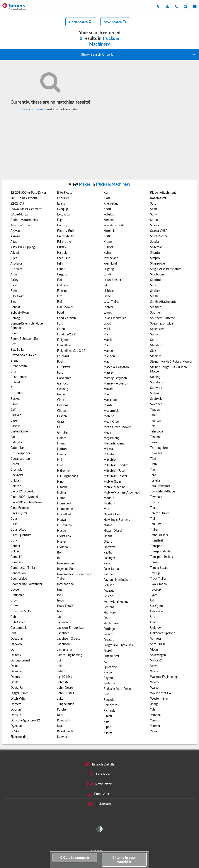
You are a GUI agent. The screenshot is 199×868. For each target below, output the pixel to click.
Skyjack (155, 291)
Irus (60, 589)
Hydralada (64, 536)
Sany (153, 214)
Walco (154, 682)
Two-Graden (158, 584)
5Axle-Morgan (20, 214)
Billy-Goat (17, 296)
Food (60, 312)
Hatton (62, 449)
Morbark (109, 503)
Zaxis (154, 731)
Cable (14, 404)
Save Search (115, 22)
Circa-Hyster (19, 513)
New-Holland (112, 514)
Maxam (109, 389)
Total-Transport (160, 486)
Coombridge (19, 578)
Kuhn (107, 252)
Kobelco (109, 214)
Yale (153, 709)
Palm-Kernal (111, 569)
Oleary (108, 541)
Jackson (62, 622)
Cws (13, 633)
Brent (14, 360)
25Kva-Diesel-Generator (26, 209)
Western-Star (159, 698)
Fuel (60, 361)
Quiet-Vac (110, 667)
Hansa (61, 443)
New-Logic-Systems (117, 520)
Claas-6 (15, 524)
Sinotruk (156, 280)
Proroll (108, 650)
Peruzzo (109, 607)
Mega (107, 432)
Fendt (61, 269)
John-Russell (65, 693)
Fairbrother (65, 242)
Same (154, 209)
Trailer (154, 529)
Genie (61, 394)
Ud (152, 600)
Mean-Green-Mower (117, 427)
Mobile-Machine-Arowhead (122, 492)
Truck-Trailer (158, 578)
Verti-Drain (158, 644)
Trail (153, 519)
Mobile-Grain (112, 481)
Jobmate (63, 682)
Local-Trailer (111, 302)
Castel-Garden (20, 431)
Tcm (153, 426)
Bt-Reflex (17, 393)
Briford (15, 382)
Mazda (108, 405)
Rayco (108, 672)
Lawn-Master (112, 280)
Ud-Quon (156, 606)
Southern (156, 312)
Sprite (154, 340)
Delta (14, 666)
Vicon (154, 649)
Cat (13, 437)
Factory (62, 225)
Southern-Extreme (162, 318)
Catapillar (17, 442)
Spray (154, 334)
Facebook (99, 774)
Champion (17, 469)
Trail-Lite (156, 524)
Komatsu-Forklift (115, 225)
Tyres (154, 595)
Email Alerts (99, 794)
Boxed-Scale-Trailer (23, 355)
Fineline (62, 291)
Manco (108, 351)
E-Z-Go (15, 731)
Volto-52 (156, 660)
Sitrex (154, 285)
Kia (106, 192)
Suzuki (155, 393)
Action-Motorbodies (24, 220)
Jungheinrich (66, 704)
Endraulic (63, 198)
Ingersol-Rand (66, 563)
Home (61, 498)
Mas (106, 361)
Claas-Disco (18, 529)
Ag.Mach (16, 231)
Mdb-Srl (109, 416)
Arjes (14, 258)
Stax (153, 351)
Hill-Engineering (68, 476)
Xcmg (154, 704)
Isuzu (61, 600)
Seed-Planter (159, 236)
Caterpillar (17, 448)
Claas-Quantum (21, 535)
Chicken (16, 480)
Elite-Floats (65, 192)
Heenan (62, 454)
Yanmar (155, 726)
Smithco (156, 307)
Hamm (62, 438)
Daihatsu (16, 655)
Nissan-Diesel (113, 531)
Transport (156, 546)
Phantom (110, 612)
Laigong (109, 269)
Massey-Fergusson (116, 383)
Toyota (155, 502)
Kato (60, 715)
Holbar (62, 492)
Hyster (62, 541)
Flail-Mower (65, 307)
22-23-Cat (17, 203)
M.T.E (107, 329)
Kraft (107, 236)
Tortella (155, 480)
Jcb (59, 666)
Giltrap (62, 411)
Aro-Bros (16, 263)
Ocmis (108, 536)
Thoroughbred (160, 448)
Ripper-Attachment (163, 192)
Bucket (15, 399)
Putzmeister (111, 656)
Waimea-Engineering (164, 677)
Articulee (16, 269)
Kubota (108, 247)
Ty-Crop (156, 589)
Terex (154, 442)
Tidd (153, 459)
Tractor (155, 508)
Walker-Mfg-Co (161, 693)
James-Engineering (70, 655)
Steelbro (156, 356)
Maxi (107, 394)
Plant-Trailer (111, 623)
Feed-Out (63, 258)
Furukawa (64, 367)
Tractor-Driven (160, 513)
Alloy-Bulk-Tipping (23, 247)
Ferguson (63, 274)
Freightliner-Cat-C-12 (71, 351)
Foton (61, 329)
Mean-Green (112, 421)
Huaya (61, 520)
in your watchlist (124, 860)
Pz (105, 661)
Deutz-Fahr (18, 688)
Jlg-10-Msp (65, 677)
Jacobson (63, 644)
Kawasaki (63, 720)
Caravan (16, 415)
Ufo (153, 617)
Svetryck (156, 399)
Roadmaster (158, 198)
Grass (61, 421)
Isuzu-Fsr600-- (67, 606)
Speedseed (157, 329)
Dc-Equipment (20, 660)
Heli (60, 460)
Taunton (156, 420)
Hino (60, 481)
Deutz (14, 682)
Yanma (155, 720)
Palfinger (109, 558)
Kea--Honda (65, 731)
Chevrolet (17, 475)
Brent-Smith (19, 366)
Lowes (108, 312)
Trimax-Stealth (160, 568)
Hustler (62, 531)
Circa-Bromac (20, 508)
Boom (14, 333)
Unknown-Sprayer (162, 633)
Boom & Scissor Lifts (24, 339)
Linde (107, 296)
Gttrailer (63, 432)
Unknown (157, 628)
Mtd (106, 509)
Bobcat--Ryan (20, 312)
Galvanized (64, 378)
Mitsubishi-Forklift (116, 465)
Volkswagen (158, 655)
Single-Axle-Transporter (166, 269)
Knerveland (111, 203)
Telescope (157, 431)
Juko (60, 698)
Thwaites (156, 453)
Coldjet (15, 551)
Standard (156, 345)
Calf (13, 409)
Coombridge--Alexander (26, 584)
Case (14, 420)
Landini (108, 274)
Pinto (107, 618)
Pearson (109, 585)
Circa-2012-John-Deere (26, 502)
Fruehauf (63, 356)
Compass (17, 562)
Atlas (14, 274)
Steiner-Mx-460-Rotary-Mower (171, 361)
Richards (109, 710)
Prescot (109, 634)
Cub (13, 617)
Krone (108, 242)
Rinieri (108, 716)
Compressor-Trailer (23, 568)
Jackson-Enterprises (70, 628)
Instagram (99, 803)
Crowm (15, 600)
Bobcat (15, 307)
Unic (153, 622)
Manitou (109, 356)
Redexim (109, 683)
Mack (107, 334)
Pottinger (110, 629)
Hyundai (63, 547)
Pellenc (108, 596)
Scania (155, 225)
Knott (107, 209)
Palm (107, 563)
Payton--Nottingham (117, 580)
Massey (109, 372)
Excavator (64, 214)
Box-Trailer (17, 349)
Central (15, 464)
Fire (60, 296)
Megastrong (111, 438)
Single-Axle (157, 263)
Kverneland (111, 258)
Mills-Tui (109, 454)
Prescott (109, 640)
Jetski (61, 671)
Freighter (63, 340)
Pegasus (109, 590)
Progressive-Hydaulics (118, 645)
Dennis (15, 677)
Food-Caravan (66, 318)
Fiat (60, 280)
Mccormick (111, 411)
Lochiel (108, 307)
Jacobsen (63, 633)
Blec (13, 302)
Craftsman (17, 595)
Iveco (61, 611)
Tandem (155, 409)
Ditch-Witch (19, 698)
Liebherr (109, 291)
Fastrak (62, 252)
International (66, 584)
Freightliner (65, 345)
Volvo (154, 666)
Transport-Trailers (162, 557)
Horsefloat (64, 514)
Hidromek (64, 471)
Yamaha (155, 715)
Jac (59, 617)
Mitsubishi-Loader (115, 476)
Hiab (60, 465)
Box (13, 344)
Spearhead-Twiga (162, 323)
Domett (16, 704)
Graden (62, 416)
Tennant (156, 437)
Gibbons (63, 405)
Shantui (155, 252)
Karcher (62, 709)
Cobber (15, 546)
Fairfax (62, 247)
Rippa (107, 727)
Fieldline (63, 285)
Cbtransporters (20, 459)
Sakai (154, 203)
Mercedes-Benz (114, 443)
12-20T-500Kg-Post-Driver (28, 192)
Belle (14, 291)
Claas (14, 519)
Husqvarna (64, 525)
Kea (60, 726)
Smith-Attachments (163, 302)
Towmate (156, 497)
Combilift (17, 557)
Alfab (14, 242)
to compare (75, 857)
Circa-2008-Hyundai (24, 497)
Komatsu (109, 220)
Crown (15, 606)
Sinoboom (157, 274)
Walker (155, 688)
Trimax (155, 562)
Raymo (108, 678)
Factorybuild (65, 236)
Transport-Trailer (161, 551)
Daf (13, 649)
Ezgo (60, 220)
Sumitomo (157, 382)
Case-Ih (15, 426)
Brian (14, 371)
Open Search (80, 22)
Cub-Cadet (18, 622)
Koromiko (110, 231)
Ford (60, 323)
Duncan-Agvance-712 (25, 720)
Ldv (106, 285)
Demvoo (16, 671)
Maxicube (110, 400)
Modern (109, 498)
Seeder (155, 242)
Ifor (60, 552)
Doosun (16, 715)
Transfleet (157, 540)
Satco (154, 220)
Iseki (60, 595)
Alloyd (15, 252)
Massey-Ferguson (115, 378)
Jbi (59, 660)
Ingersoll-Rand (67, 569)
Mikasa (108, 449)
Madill (108, 340)
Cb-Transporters (21, 453)
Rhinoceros (111, 705)
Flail (60, 302)
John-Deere (65, 688)
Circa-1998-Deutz (22, 491)
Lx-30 (107, 323)
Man (107, 345)
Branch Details (99, 764)
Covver (15, 589)
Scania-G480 (159, 231)
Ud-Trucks (157, 611)
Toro (153, 475)
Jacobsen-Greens (69, 638)
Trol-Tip (155, 573)
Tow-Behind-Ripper (163, 491)
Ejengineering (19, 737)
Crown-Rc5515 (21, 611)
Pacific (108, 552)
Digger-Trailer (19, 693)
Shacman (156, 247)
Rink (106, 721)
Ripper (108, 732)
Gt (59, 427)
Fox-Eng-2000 (67, 334)
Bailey (14, 280)
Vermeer (156, 638)
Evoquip (63, 209)
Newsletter (99, 784)
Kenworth (64, 737)
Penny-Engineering (116, 601)
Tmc (153, 469)
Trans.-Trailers (159, 535)
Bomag (15, 318)
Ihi (59, 558)
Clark (14, 540)
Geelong (63, 389)
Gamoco (63, 383)
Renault (109, 700)
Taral (153, 415)
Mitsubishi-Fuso (114, 471)
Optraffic (110, 547)
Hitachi (62, 487)
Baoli (14, 285)
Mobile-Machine (114, 487)
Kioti (107, 198)
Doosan (16, 709)
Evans (61, 203)
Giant (61, 400)
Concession (18, 573)
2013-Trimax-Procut (24, 198)
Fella (60, 263)
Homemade (65, 509)
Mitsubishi (110, 460)
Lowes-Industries (115, 318)
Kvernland (110, 263)
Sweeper (156, 404)
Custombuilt (19, 628)
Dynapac (16, 726)
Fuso (60, 372)
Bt (12, 388)
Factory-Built (66, 231)
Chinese (16, 486)
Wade (154, 671)
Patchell (109, 574)
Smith (154, 296)
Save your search (33, 109)
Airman (15, 236)
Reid (106, 694)
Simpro (155, 258)
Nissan (108, 525)
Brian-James (19, 377)
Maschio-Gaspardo (116, 367)
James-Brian (65, 649)
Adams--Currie (20, 225)
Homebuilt (64, 503)
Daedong (17, 638)
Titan (154, 464)
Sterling (155, 377)
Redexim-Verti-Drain (117, 689)
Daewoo (16, 644)
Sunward (156, 388)
